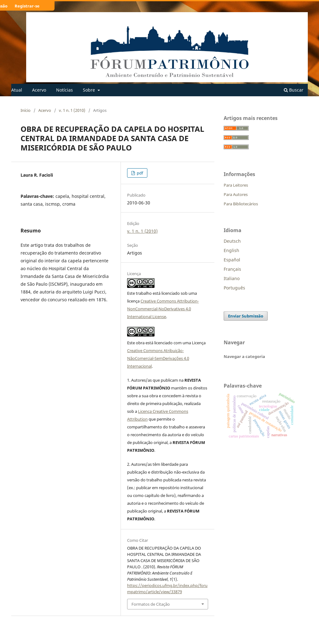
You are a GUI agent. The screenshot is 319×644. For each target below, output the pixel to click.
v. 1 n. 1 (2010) (72, 110)
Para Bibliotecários (241, 204)
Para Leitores (236, 185)
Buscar (294, 90)
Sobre (90, 90)
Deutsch (232, 241)
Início (26, 110)
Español (232, 260)
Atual (17, 90)
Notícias (64, 90)
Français (232, 269)
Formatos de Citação (151, 604)
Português (234, 288)
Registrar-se (27, 6)
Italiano (232, 278)
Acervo (39, 90)
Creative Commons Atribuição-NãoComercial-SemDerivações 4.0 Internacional (158, 358)
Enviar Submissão (246, 316)
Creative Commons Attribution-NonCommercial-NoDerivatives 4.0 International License (163, 309)
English (231, 250)
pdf (139, 173)
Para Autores (236, 194)
